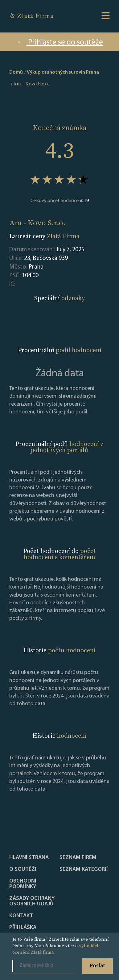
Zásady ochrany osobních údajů (32, 901)
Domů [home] (16, 72)
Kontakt (21, 916)
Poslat (98, 966)
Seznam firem (78, 858)
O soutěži (23, 870)
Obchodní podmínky (23, 884)
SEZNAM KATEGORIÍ (84, 870)
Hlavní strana (29, 858)
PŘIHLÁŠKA (23, 928)
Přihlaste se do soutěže (60, 43)
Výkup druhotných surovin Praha (63, 72)
